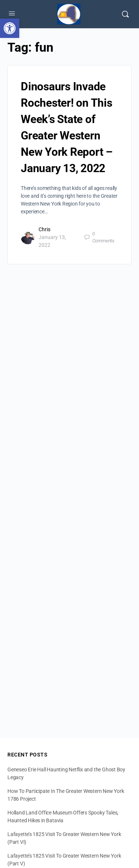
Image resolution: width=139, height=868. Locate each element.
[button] (10, 28)
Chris (44, 229)
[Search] (125, 14)
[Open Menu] (12, 13)
